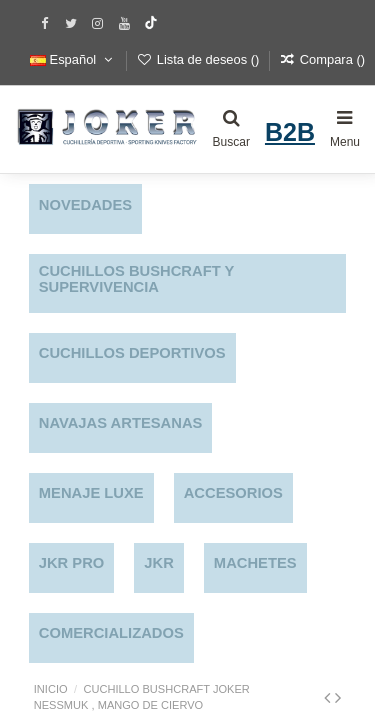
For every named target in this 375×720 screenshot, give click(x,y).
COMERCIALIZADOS (111, 633)
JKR (159, 563)
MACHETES (255, 563)
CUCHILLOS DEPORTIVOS (132, 353)
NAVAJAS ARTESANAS (121, 423)
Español (73, 59)
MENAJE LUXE (91, 493)
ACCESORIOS (233, 493)
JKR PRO (72, 563)
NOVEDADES (85, 205)
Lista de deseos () (200, 59)
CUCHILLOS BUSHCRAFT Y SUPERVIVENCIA (136, 279)
